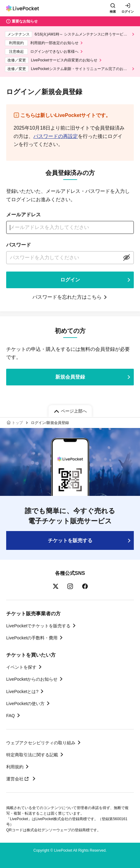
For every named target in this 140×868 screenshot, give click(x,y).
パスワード (19, 245)
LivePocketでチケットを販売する (38, 626)
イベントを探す (21, 667)
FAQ (11, 716)
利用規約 (15, 767)
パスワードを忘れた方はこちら (67, 297)
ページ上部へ (74, 411)
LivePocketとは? (22, 691)
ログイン (128, 12)
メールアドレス (23, 215)
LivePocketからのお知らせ (32, 679)
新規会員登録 (70, 377)
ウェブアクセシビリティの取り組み (41, 743)
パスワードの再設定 (56, 136)
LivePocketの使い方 (25, 704)
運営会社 (18, 779)
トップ (17, 423)
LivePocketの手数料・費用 (32, 638)
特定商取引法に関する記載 (32, 755)
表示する (126, 258)
